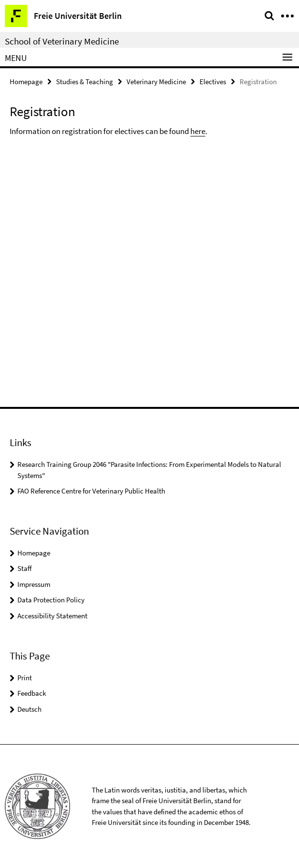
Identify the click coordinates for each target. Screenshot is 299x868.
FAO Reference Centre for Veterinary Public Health (91, 491)
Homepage (26, 82)
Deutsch (29, 709)
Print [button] (25, 678)
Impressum (34, 584)
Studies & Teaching (85, 82)
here (198, 131)
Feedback (32, 693)
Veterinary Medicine (156, 82)
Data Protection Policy (51, 600)
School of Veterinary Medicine (62, 41)
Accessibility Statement (52, 616)
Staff (25, 568)
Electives (213, 82)
